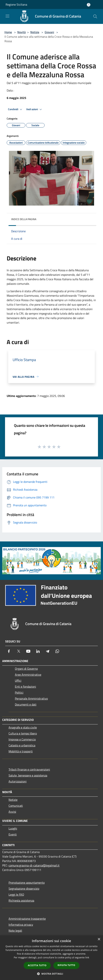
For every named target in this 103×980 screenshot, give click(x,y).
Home (8, 32)
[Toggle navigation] (7, 16)
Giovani (49, 32)
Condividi (16, 109)
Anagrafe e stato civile (23, 727)
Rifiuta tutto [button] (66, 965)
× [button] (99, 939)
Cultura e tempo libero (23, 733)
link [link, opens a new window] (87, 958)
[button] (51, 974)
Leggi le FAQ (16, 894)
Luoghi (13, 828)
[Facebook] (9, 651)
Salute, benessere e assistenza (28, 775)
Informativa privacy (21, 925)
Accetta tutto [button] (37, 965)
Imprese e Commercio (22, 739)
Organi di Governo (26, 669)
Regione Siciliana (16, 4)
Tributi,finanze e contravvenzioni (29, 769)
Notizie (35, 32)
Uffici (18, 681)
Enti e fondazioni (25, 687)
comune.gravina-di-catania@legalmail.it (34, 865)
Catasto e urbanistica (22, 745)
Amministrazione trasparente (27, 919)
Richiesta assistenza (21, 900)
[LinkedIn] (38, 651)
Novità (21, 32)
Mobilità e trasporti (21, 751)
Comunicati (16, 806)
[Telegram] (48, 651)
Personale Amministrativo (31, 698)
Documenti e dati (26, 704)
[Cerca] (95, 16)
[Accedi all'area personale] (89, 5)
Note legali (15, 931)
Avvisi (12, 812)
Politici (19, 692)
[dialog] (51, 958)
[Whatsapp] (57, 651)
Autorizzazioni (18, 781)
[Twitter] (19, 651)
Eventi (13, 834)
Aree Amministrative (28, 675)
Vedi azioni (35, 109)
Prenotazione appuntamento (27, 883)
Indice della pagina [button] (24, 219)
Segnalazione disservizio (24, 889)
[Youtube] (28, 651)
